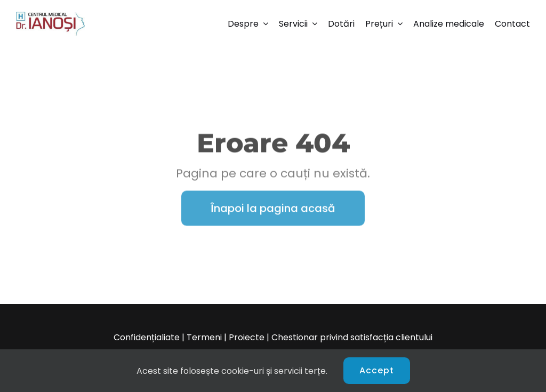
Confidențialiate (147, 337)
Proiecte (247, 337)
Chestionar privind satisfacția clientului (352, 337)
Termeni (204, 337)
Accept (377, 370)
